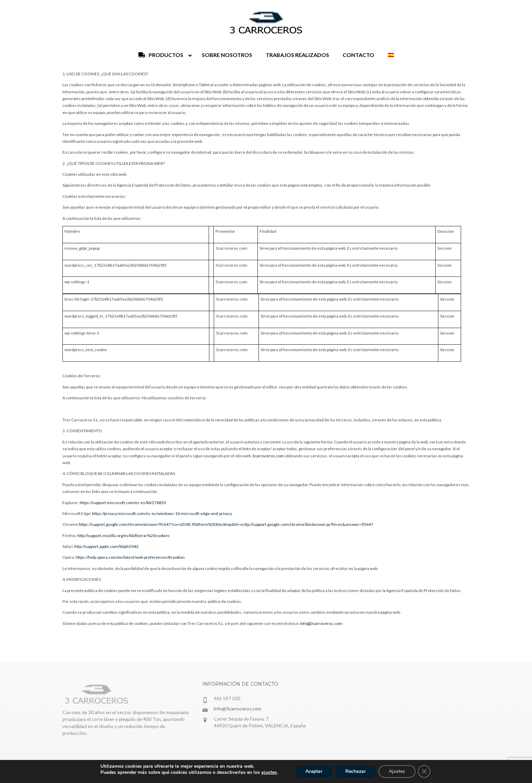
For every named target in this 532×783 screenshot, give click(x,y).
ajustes (269, 772)
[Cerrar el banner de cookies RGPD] (424, 771)
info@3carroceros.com (321, 623)
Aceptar (314, 771)
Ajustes (397, 771)
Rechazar (356, 771)
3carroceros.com (268, 456)
